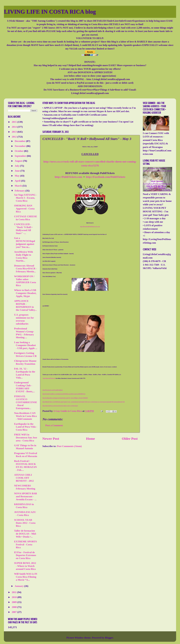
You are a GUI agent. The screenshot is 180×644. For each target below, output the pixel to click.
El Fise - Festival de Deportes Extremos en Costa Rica (25, 555)
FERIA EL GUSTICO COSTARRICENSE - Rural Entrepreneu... (26, 402)
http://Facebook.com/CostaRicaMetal (53, 390)
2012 (15, 137)
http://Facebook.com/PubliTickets (106, 177)
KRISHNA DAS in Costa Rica (24, 506)
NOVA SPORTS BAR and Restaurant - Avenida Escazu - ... (26, 496)
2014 (15, 127)
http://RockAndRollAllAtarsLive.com (90, 227)
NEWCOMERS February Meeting (25, 487)
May (17, 176)
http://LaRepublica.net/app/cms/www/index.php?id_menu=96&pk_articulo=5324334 (65, 398)
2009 (15, 602)
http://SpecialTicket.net (49, 378)
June (18, 171)
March (19, 186)
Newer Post (51, 439)
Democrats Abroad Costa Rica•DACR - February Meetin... (25, 269)
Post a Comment (54, 425)
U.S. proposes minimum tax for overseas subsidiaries (24, 319)
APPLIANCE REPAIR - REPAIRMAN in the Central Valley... (25, 305)
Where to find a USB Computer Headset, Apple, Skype (25, 293)
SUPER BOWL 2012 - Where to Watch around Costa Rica (25, 566)
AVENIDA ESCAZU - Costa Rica (25, 514)
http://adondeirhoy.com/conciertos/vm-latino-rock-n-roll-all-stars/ (60, 406)
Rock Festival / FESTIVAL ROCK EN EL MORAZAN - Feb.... (25, 466)
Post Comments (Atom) (69, 446)
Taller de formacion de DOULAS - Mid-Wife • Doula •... (25, 534)
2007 (15, 612)
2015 (15, 122)
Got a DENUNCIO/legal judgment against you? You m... (25, 243)
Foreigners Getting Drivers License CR (25, 355)
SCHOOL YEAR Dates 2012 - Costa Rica (25, 523)
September (21, 156)
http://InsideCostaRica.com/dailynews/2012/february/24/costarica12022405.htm (64, 394)
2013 (15, 132)
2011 (14, 592)
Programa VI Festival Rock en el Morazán (26, 455)
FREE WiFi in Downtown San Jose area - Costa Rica (26, 438)
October (19, 151)
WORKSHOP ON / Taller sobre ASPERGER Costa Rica (25, 281)
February (20, 191)
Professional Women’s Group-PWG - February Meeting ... (24, 333)
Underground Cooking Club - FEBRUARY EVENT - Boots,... (24, 387)
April (18, 181)
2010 (15, 597)
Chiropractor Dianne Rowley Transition (25, 362)
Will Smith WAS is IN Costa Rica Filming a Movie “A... (26, 577)
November (20, 146)
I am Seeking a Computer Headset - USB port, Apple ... (26, 345)
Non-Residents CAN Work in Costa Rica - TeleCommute (25, 416)
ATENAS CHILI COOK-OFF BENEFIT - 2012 (24, 478)
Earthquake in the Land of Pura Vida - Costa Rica (26, 427)
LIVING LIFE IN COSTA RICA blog (50, 12)
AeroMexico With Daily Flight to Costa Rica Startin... (24, 256)
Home (91, 439)
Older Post (130, 439)
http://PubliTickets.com (68, 177)
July (17, 166)
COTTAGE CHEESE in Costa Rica (26, 218)
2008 (15, 607)
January (19, 586)
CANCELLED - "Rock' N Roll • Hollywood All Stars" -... (23, 229)
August (19, 161)
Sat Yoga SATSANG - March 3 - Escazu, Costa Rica (26, 198)
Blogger (109, 638)
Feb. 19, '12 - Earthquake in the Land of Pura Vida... (25, 373)
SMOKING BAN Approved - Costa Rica (24, 209)
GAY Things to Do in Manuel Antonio (25, 447)
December (20, 141)
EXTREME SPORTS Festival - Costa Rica (25, 545)
